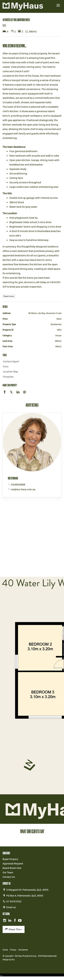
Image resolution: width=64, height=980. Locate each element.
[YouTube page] (20, 921)
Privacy (13, 950)
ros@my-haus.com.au (23, 489)
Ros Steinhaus (13, 478)
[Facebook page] (15, 921)
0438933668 (18, 485)
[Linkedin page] (10, 921)
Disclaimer (23, 950)
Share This (14, 929)
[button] (31, 367)
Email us (11, 907)
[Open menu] (58, 5)
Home (5, 950)
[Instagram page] (5, 921)
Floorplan (8, 377)
